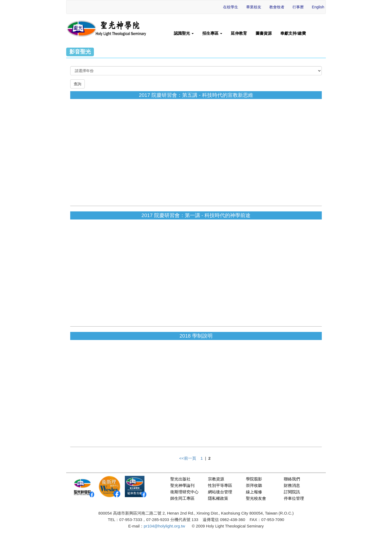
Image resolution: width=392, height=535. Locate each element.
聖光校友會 (256, 498)
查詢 (77, 84)
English (318, 7)
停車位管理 (294, 498)
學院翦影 (254, 479)
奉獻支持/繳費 (293, 33)
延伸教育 (239, 33)
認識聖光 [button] (184, 33)
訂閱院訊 (292, 492)
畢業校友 (254, 7)
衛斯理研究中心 (184, 492)
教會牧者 (277, 7)
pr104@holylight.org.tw (164, 526)
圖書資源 (264, 33)
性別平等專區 (220, 485)
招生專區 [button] (212, 33)
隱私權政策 (218, 498)
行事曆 (298, 7)
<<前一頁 (188, 458)
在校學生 (231, 7)
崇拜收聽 (254, 485)
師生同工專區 (182, 498)
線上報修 (254, 492)
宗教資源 (216, 479)
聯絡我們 (292, 479)
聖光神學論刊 (182, 485)
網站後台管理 (220, 492)
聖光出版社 (180, 479)
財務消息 (292, 485)
